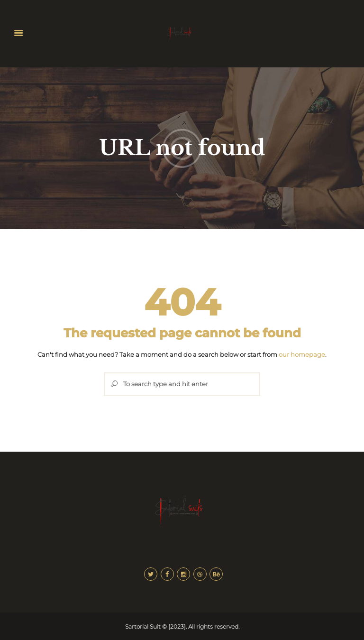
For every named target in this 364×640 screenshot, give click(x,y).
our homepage (302, 354)
